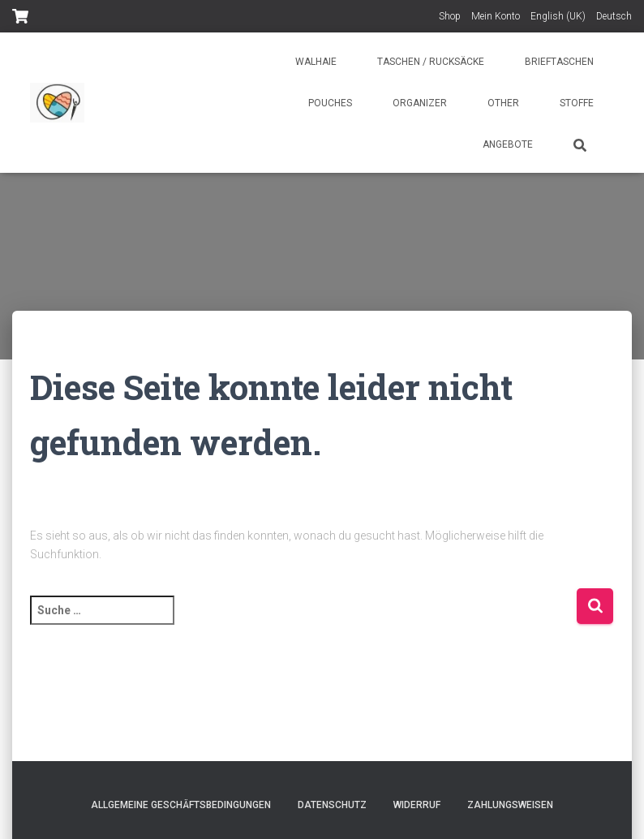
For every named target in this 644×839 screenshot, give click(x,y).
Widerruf (417, 805)
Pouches (330, 103)
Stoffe (577, 103)
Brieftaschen (559, 62)
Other (503, 103)
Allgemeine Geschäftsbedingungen (181, 805)
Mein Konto (496, 16)
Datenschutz (332, 805)
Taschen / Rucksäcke (431, 62)
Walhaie (316, 62)
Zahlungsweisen (510, 805)
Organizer (420, 103)
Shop (450, 16)
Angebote (508, 144)
